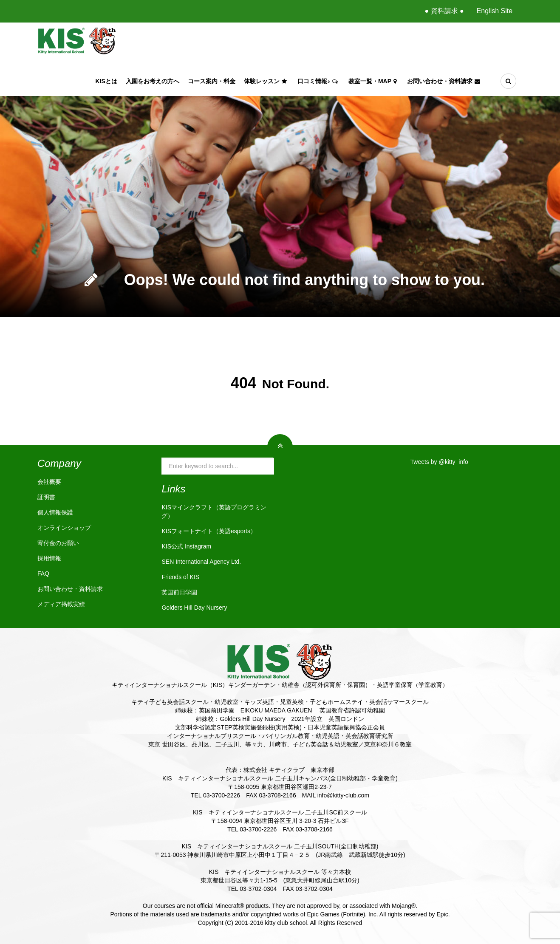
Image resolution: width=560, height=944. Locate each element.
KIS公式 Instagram (186, 546)
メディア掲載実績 (61, 604)
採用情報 (49, 558)
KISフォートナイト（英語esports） (209, 531)
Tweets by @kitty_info (439, 462)
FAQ (43, 574)
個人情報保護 (55, 512)
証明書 (46, 497)
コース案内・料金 (212, 81)
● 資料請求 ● (444, 11)
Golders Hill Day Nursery (194, 608)
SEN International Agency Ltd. (201, 562)
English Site (495, 11)
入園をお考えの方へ (153, 81)
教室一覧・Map (373, 81)
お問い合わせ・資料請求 (445, 81)
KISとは (106, 81)
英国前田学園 (179, 592)
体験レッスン (266, 81)
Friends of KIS (180, 577)
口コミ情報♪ (319, 81)
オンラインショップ (64, 528)
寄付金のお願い (58, 543)
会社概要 (49, 482)
